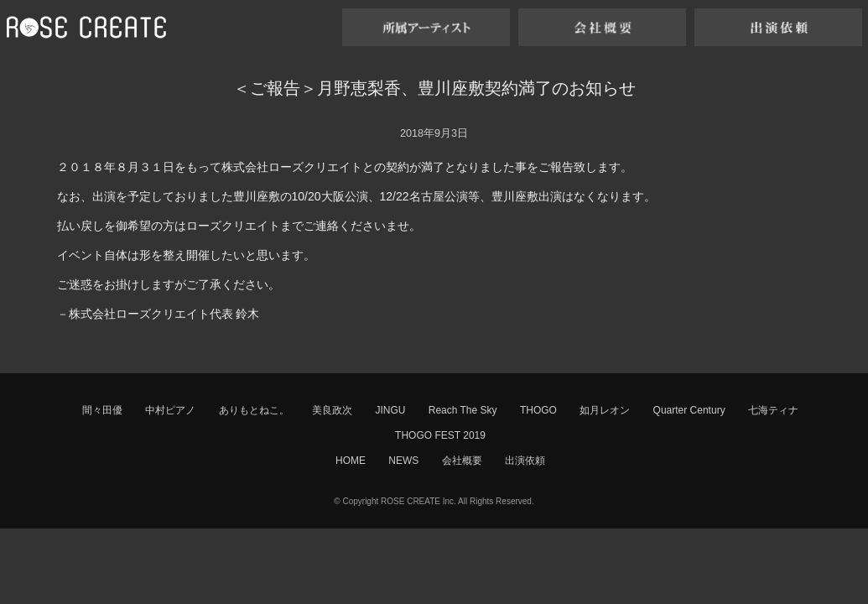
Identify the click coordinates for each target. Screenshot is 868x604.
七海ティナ (773, 410)
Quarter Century (689, 410)
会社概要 (462, 461)
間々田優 (102, 410)
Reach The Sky (463, 410)
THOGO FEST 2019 (440, 435)
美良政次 (332, 410)
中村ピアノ (170, 410)
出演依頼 (525, 461)
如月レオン (605, 410)
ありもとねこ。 (254, 410)
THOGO (538, 410)
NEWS (403, 461)
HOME (351, 461)
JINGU (390, 410)
